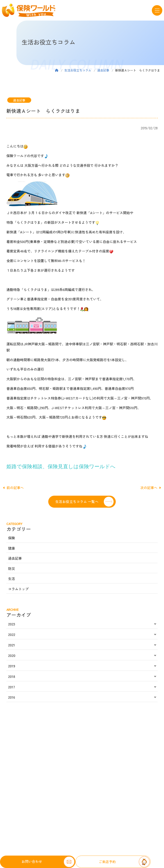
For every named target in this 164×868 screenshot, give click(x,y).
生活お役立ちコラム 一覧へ (77, 501)
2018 (12, 676)
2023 (12, 624)
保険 (12, 538)
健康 (12, 548)
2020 (12, 655)
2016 (12, 697)
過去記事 (103, 70)
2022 (12, 634)
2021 (12, 645)
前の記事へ (13, 488)
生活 (12, 579)
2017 (12, 687)
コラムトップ (18, 589)
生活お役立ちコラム (78, 70)
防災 (12, 568)
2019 (12, 666)
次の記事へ (151, 488)
